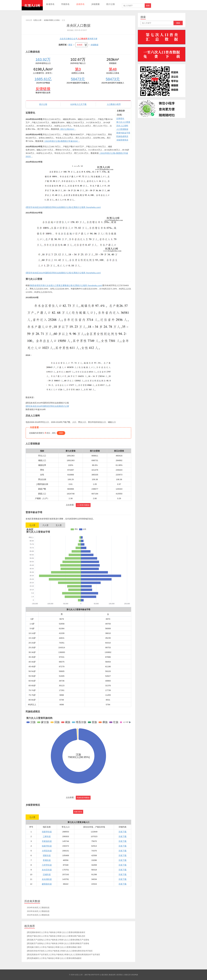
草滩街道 (47, 860)
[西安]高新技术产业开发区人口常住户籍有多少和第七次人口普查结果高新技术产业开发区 (63, 955)
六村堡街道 (47, 865)
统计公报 (110, 4)
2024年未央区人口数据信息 (38, 908)
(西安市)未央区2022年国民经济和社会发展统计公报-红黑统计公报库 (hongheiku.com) (63, 207)
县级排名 (80, 4)
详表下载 (123, 832)
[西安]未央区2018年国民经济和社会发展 (47, 406)
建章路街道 (47, 884)
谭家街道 (47, 855)
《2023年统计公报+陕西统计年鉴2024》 (61, 141)
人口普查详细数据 (83, 505)
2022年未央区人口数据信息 (38, 915)
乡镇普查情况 (122, 140)
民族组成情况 (122, 136)
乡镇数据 (94, 45)
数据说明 (112, 975)
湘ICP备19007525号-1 (93, 975)
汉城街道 (47, 874)
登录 (61, 433)
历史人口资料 (122, 126)
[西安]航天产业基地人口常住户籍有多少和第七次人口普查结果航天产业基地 (58, 940)
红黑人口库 (32, 5)
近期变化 (120, 119)
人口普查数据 (122, 129)
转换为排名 (78, 812)
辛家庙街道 (47, 841)
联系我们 (120, 975)
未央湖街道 (47, 879)
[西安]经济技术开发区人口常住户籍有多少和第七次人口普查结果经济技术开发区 (60, 951)
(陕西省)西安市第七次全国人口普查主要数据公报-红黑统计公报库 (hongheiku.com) (66, 285)
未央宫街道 (47, 870)
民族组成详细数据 (83, 798)
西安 (70, 45)
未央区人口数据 (78, 25)
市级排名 (65, 4)
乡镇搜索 (95, 4)
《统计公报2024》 (67, 129)
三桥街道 (47, 836)
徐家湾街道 (47, 846)
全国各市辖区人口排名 (52, 20)
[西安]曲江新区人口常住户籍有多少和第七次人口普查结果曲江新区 (54, 947)
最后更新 (105, 975)
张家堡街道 (47, 832)
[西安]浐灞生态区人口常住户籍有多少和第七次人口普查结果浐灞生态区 (56, 936)
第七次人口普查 (123, 122)
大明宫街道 (47, 851)
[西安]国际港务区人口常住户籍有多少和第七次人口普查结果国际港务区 (56, 932)
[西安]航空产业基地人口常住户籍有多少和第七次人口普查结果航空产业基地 (58, 943)
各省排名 (50, 4)
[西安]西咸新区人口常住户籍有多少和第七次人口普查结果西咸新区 (54, 958)
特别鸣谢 (135, 975)
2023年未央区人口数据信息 (38, 911)
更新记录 (128, 975)
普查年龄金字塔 (123, 133)
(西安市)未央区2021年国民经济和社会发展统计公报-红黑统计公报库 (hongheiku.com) (63, 273)
